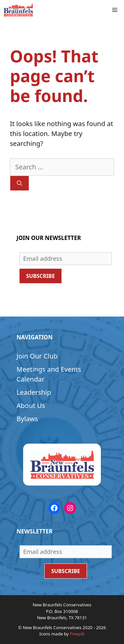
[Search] (20, 183)
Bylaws (27, 419)
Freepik (77, 634)
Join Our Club (37, 356)
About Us (31, 406)
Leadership (34, 392)
